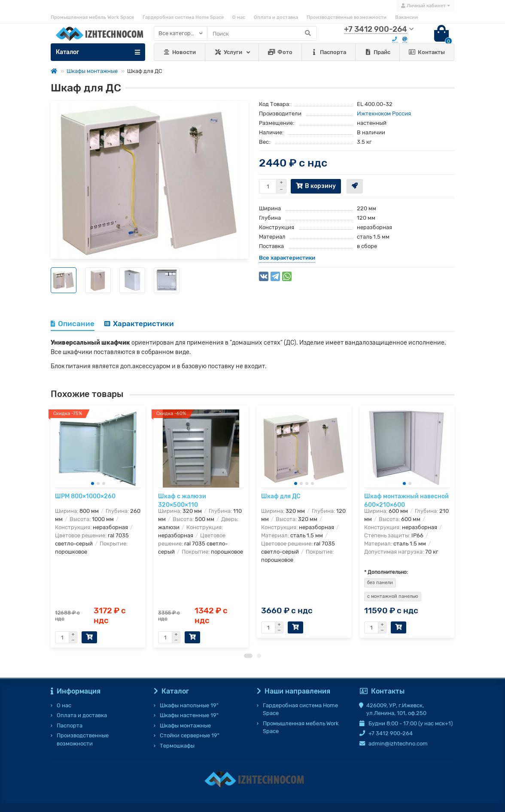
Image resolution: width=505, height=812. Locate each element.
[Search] (262, 33)
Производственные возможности (347, 17)
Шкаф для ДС (281, 496)
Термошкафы (177, 746)
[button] (248, 660)
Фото (280, 53)
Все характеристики (287, 258)
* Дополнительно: (386, 576)
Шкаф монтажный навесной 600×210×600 (406, 501)
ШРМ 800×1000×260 (85, 496)
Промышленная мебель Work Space (92, 17)
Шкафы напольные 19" (189, 705)
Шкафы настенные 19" (189, 715)
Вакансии (406, 17)
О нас (239, 17)
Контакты (427, 53)
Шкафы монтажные (92, 71)
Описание (73, 324)
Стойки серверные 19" (190, 736)
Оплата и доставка (276, 17)
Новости (180, 53)
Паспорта (328, 53)
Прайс (377, 53)
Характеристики (139, 324)
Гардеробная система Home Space (183, 17)
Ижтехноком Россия (384, 114)
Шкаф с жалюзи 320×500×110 (182, 501)
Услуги (228, 53)
